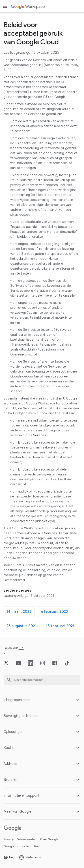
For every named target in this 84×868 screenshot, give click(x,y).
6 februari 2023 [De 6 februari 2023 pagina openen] (55, 612)
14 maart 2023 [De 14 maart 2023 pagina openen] (19, 612)
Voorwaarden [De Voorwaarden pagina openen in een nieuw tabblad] (27, 839)
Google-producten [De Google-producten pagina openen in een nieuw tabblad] (17, 846)
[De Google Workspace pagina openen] (28, 6)
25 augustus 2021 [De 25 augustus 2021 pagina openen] (22, 626)
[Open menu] (5, 6)
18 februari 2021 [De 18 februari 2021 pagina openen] (60, 626)
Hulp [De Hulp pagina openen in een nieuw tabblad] (37, 846)
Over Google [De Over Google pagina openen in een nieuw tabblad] (49, 839)
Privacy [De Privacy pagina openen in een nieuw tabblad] (9, 839)
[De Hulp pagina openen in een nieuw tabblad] (9, 857)
